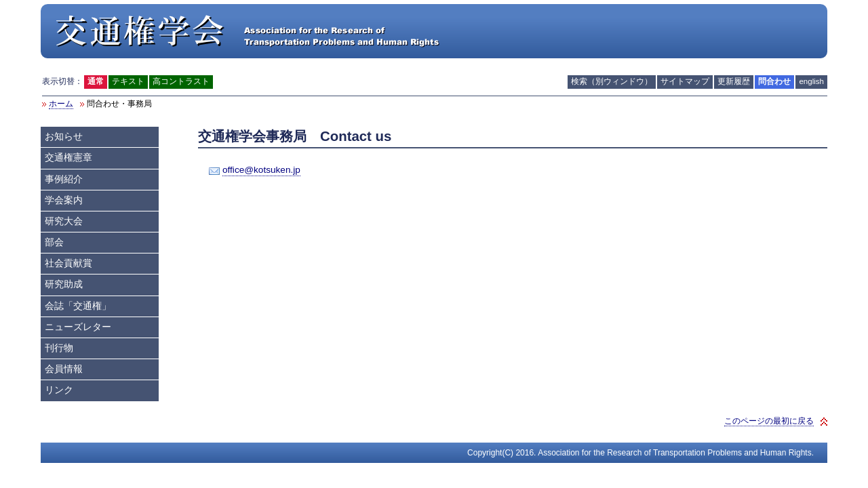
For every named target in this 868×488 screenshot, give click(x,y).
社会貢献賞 (68, 263)
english (811, 81)
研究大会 (64, 221)
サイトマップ (685, 81)
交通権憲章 (68, 158)
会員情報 (64, 369)
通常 (96, 81)
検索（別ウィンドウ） (612, 81)
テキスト (128, 81)
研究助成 (64, 284)
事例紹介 (64, 179)
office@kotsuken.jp (261, 170)
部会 (54, 242)
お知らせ (64, 137)
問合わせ (774, 81)
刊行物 (59, 348)
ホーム (61, 104)
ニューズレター (78, 327)
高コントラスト (181, 81)
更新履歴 (734, 81)
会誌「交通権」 (78, 306)
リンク (59, 390)
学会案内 (64, 200)
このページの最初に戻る (769, 421)
